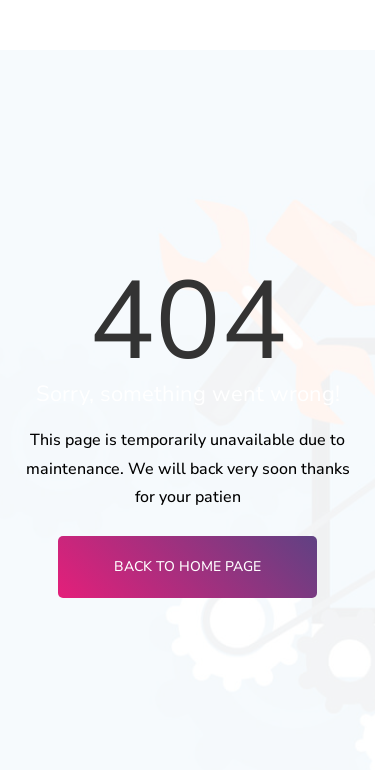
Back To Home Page (187, 566)
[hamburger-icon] (342, 24)
